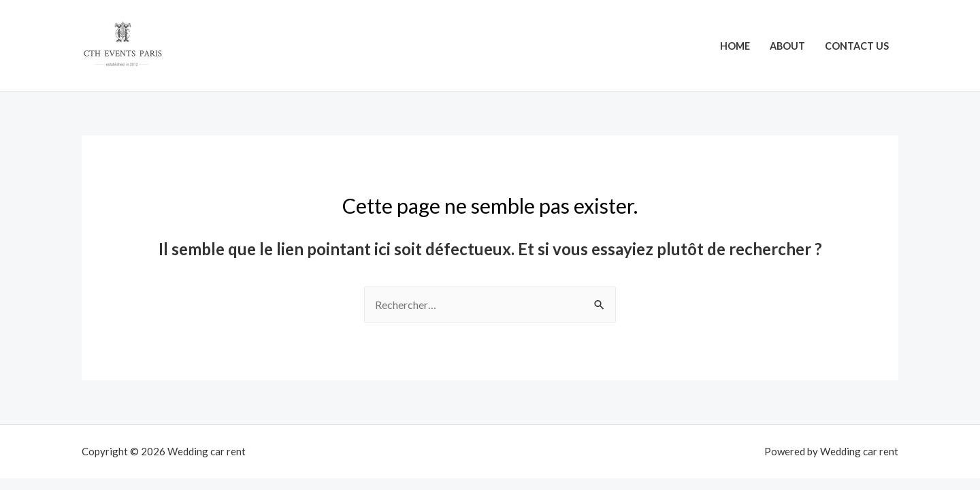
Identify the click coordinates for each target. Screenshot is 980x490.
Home (735, 46)
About (787, 46)
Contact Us (857, 46)
